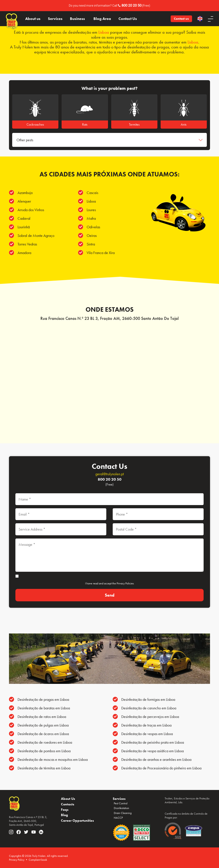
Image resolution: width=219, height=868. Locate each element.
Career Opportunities (77, 821)
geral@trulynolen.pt (110, 474)
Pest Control (121, 803)
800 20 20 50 (131, 5)
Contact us (181, 19)
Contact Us (128, 19)
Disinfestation (121, 808)
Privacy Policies (125, 583)
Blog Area (102, 19)
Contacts (68, 804)
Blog (64, 815)
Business (77, 19)
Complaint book (38, 860)
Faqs (65, 810)
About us (33, 19)
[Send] (109, 595)
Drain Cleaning (123, 813)
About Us (68, 799)
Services (55, 19)
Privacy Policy (17, 860)
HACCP (118, 818)
